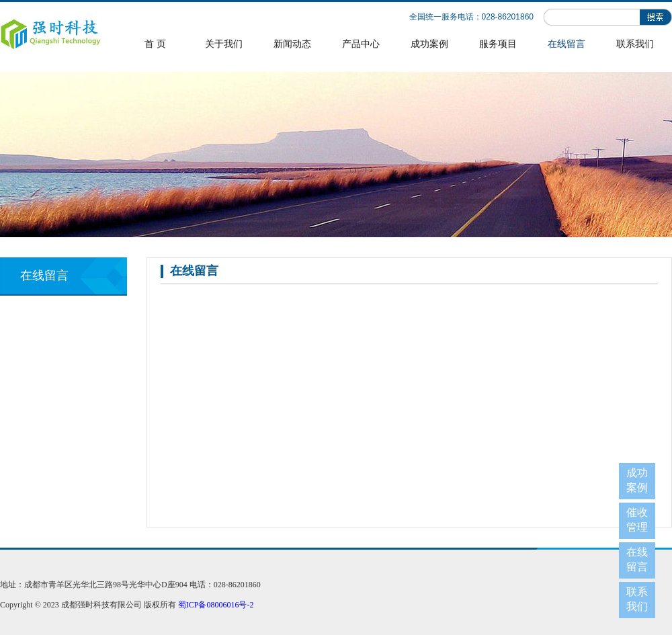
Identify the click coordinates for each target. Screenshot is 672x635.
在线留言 (566, 44)
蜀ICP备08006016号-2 (216, 605)
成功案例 (429, 44)
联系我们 (635, 44)
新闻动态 (292, 44)
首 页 (155, 44)
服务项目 (498, 44)
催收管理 (637, 520)
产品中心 (361, 44)
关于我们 (224, 44)
